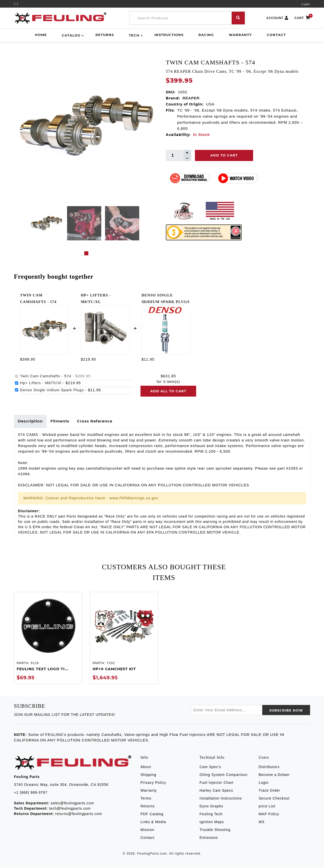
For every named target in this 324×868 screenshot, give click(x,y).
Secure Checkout (274, 799)
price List (267, 806)
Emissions (209, 838)
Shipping (148, 775)
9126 (35, 663)
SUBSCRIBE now (286, 711)
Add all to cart (168, 391)
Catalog (71, 35)
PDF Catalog (152, 814)
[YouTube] (15, 4)
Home (41, 35)
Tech (134, 35)
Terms (146, 799)
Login (306, 4)
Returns (105, 35)
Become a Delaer (274, 775)
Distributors (269, 767)
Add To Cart (224, 155)
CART (302, 18)
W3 (262, 822)
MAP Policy (269, 814)
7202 (111, 663)
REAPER (191, 98)
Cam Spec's (210, 767)
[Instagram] (18, 4)
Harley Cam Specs (216, 791)
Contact (276, 35)
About (146, 767)
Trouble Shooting (215, 830)
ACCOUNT (277, 18)
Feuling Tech (211, 814)
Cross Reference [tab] (96, 421)
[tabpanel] (46, 223)
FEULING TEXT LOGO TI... (43, 669)
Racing (206, 35)
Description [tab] (31, 421)
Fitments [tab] (61, 421)
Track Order (269, 791)
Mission (147, 830)
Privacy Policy (153, 783)
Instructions (169, 35)
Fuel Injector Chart (216, 783)
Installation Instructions (221, 799)
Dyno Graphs (211, 806)
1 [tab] (86, 253)
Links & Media (153, 822)
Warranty (240, 35)
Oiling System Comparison (224, 775)
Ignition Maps (212, 822)
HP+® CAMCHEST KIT (114, 669)
